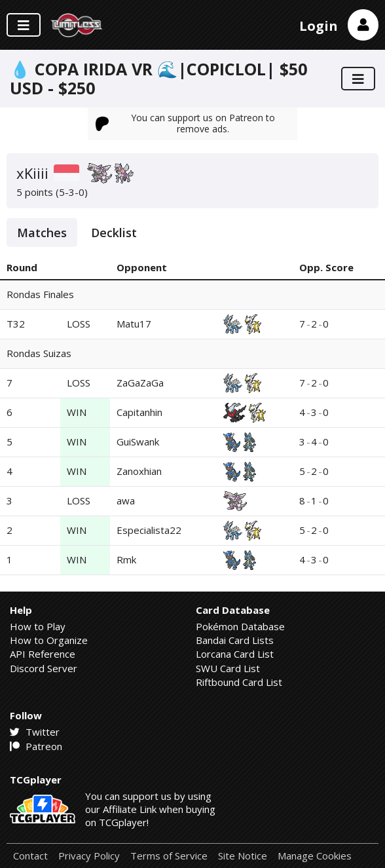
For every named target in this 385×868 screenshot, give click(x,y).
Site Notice (243, 856)
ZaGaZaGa (140, 383)
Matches (42, 233)
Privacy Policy (89, 856)
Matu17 (134, 324)
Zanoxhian (139, 471)
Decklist (114, 233)
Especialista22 (149, 530)
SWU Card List (228, 668)
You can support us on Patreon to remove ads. (185, 123)
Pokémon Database (240, 626)
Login (319, 26)
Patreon (36, 746)
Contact (30, 856)
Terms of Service (169, 856)
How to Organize (49, 640)
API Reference (43, 654)
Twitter (35, 732)
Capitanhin (139, 412)
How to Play (38, 626)
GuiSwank (138, 442)
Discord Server (44, 668)
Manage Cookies (315, 856)
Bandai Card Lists (235, 640)
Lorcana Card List (235, 654)
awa (126, 500)
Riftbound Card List (239, 682)
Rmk (126, 559)
